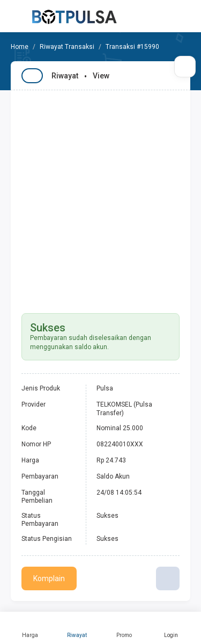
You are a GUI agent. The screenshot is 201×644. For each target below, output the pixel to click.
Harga (30, 628)
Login (171, 628)
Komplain (49, 578)
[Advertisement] (100, 196)
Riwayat (77, 628)
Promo (124, 628)
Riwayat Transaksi (67, 47)
